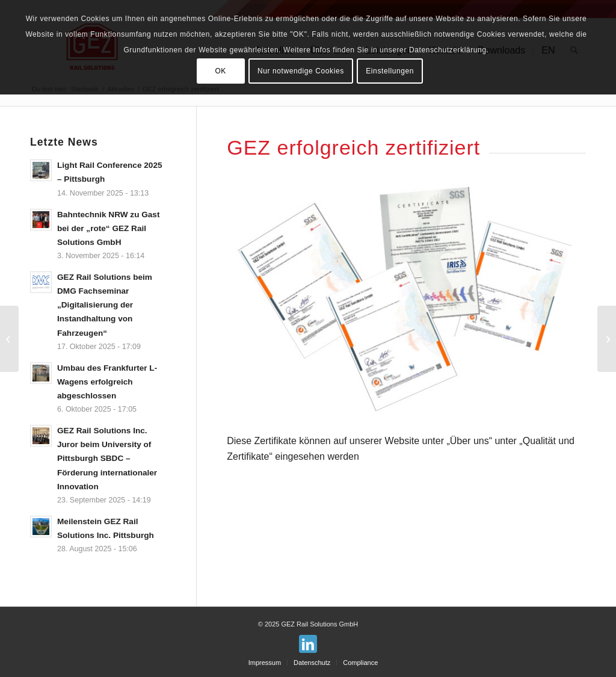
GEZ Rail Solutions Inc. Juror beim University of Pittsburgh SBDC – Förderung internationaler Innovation (107, 458)
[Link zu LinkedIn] (308, 644)
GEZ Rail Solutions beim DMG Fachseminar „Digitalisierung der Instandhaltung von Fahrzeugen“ (105, 305)
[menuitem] (265, 663)
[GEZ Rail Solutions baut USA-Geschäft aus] (9, 339)
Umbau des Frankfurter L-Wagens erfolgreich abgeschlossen (107, 382)
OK (220, 71)
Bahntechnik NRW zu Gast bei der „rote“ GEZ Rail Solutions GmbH (108, 228)
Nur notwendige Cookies (301, 71)
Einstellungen (390, 71)
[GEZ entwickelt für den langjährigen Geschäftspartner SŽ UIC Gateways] (607, 339)
